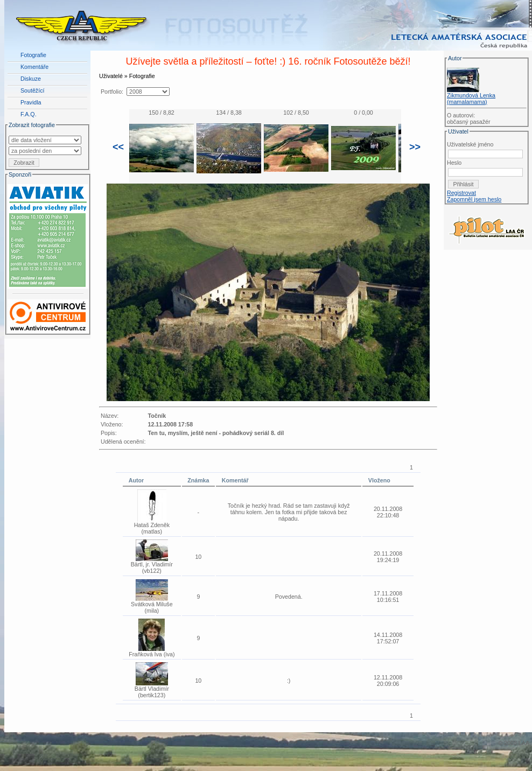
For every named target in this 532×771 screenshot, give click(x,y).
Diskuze (31, 79)
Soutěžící (32, 90)
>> (415, 147)
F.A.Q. (29, 114)
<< (118, 147)
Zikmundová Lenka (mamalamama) (471, 99)
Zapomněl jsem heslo (474, 199)
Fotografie (33, 55)
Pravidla (31, 102)
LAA (524, 743)
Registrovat (461, 193)
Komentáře (34, 67)
